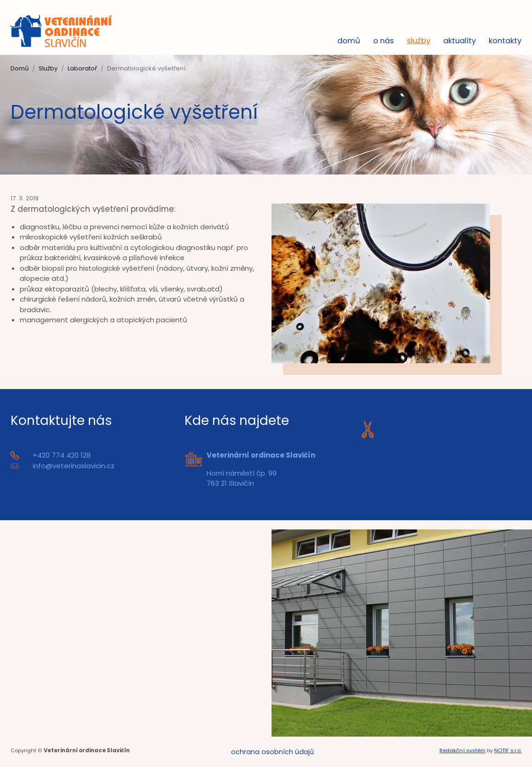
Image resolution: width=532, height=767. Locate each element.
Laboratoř (82, 68)
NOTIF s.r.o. (508, 750)
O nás (384, 41)
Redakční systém (463, 750)
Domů (349, 41)
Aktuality (460, 41)
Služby (419, 41)
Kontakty (505, 41)
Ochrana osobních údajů (272, 752)
